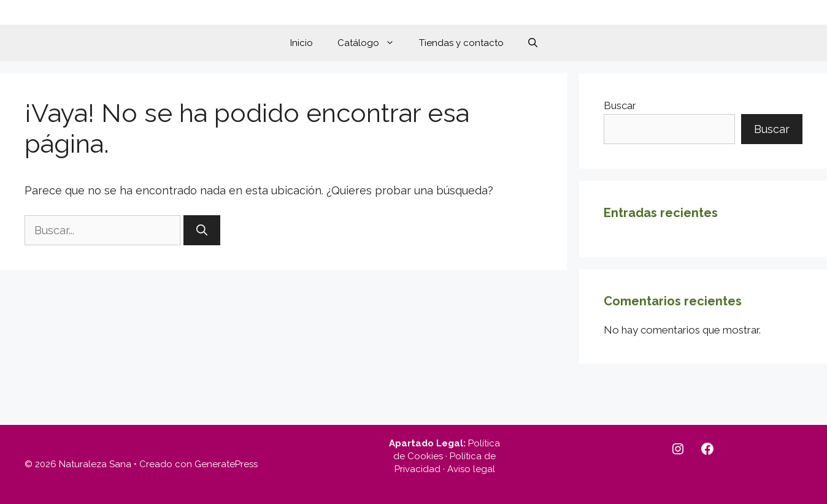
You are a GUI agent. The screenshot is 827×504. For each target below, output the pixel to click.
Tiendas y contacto (461, 43)
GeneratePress (226, 464)
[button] (533, 43)
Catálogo (372, 43)
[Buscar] (202, 230)
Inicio (302, 43)
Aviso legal (471, 469)
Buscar (620, 105)
